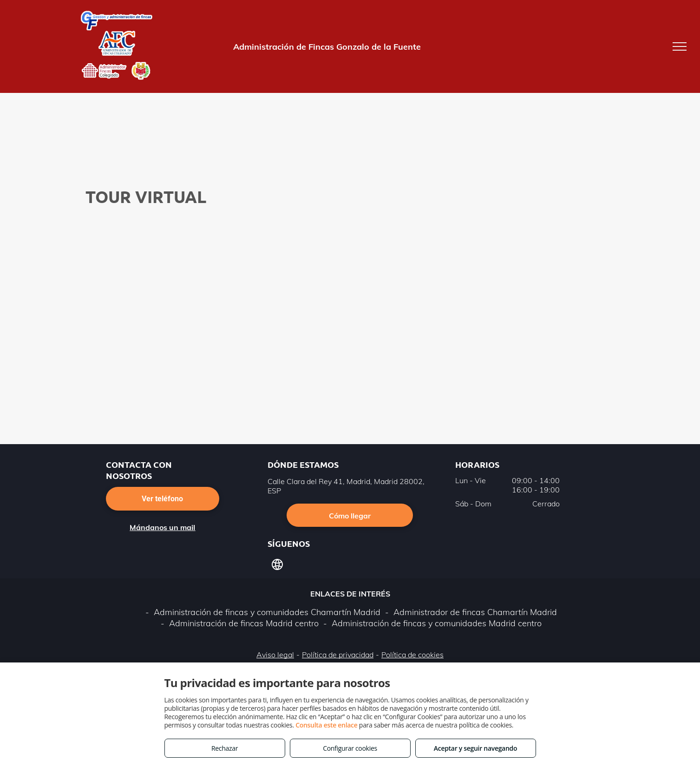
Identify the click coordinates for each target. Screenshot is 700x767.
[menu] (680, 46)
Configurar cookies (350, 748)
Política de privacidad (338, 655)
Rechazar (225, 748)
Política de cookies (412, 655)
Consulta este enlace (326, 725)
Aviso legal (275, 655)
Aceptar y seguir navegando (475, 748)
